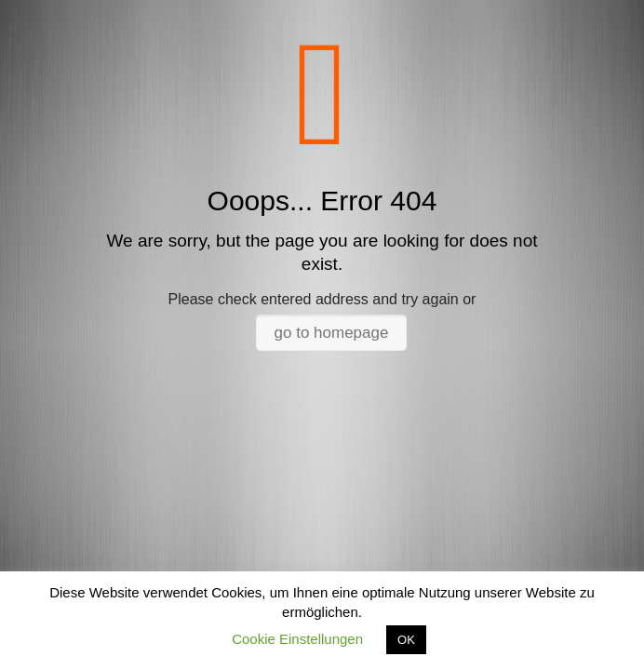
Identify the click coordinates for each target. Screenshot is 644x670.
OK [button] (406, 640)
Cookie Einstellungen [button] (297, 639)
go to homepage (332, 333)
